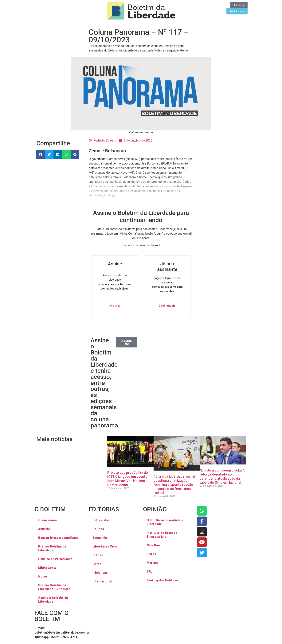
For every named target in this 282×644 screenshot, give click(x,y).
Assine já (115, 306)
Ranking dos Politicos (163, 580)
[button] (41, 154)
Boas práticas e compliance (58, 538)
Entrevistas (101, 520)
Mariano (153, 563)
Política (98, 529)
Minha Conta (47, 568)
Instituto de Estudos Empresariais (162, 535)
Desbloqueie (167, 306)
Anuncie (44, 529)
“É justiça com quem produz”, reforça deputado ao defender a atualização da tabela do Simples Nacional (222, 476)
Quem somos (48, 520)
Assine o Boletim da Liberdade (53, 600)
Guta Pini (153, 545)
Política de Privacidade (55, 559)
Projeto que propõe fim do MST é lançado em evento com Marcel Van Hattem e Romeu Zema (128, 479)
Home (43, 576)
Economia (100, 538)
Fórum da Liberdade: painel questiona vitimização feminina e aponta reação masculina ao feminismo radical (174, 485)
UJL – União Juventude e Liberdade (165, 522)
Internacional (102, 581)
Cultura (98, 555)
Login (126, 245)
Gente (97, 564)
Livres (151, 554)
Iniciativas (100, 573)
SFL (149, 572)
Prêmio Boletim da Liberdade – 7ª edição (54, 587)
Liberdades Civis (105, 546)
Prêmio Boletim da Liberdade (52, 548)
